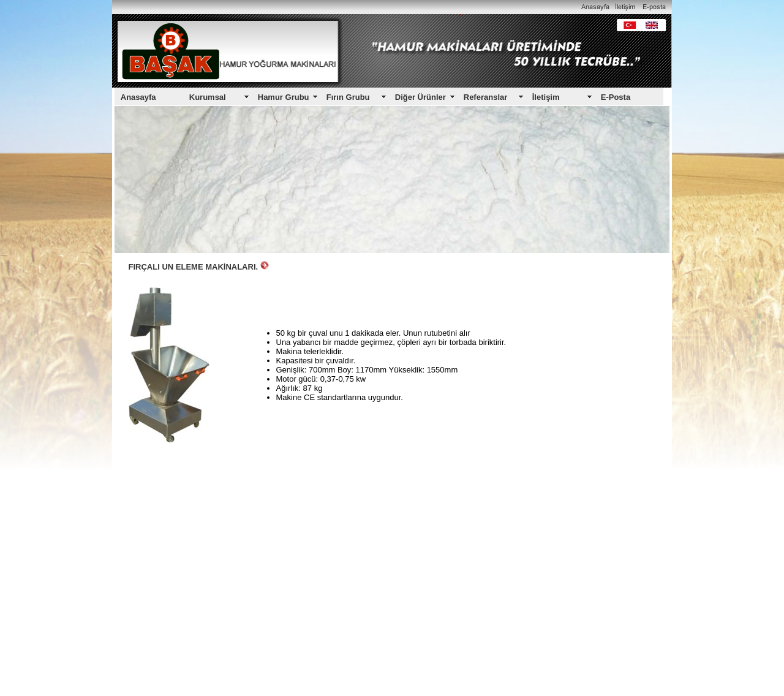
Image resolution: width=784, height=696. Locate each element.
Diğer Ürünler (420, 97)
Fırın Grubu (348, 97)
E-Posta (616, 97)
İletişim (546, 97)
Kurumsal (208, 97)
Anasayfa (138, 97)
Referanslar (486, 97)
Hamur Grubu (284, 97)
